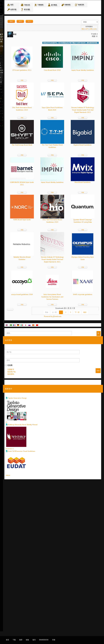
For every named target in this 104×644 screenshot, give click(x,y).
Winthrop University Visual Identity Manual (53, 579)
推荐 (21, 640)
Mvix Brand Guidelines (73, 258)
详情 (49, 81)
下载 (14, 640)
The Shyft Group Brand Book (49, 183)
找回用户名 (42, 526)
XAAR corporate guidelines (49, 445)
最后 (88, 463)
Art (37, 576)
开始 (49, 463)
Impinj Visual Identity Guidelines (49, 109)
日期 (90, 30)
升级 (54, 640)
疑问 (34, 640)
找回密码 (41, 528)
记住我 (39, 520)
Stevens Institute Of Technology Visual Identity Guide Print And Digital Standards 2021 (73, 148)
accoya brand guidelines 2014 (49, 408)
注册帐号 (41, 524)
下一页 (80, 463)
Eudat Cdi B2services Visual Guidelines (52, 606)
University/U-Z (40, 603)
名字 (86, 30)
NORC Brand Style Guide (49, 295)
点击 (94, 30)
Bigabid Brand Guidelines (49, 221)
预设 (83, 30)
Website (38, 630)
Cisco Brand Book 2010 (73, 71)
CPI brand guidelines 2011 (49, 71)
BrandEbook (44, 640)
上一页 (57, 463)
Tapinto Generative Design (48, 552)
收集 (27, 640)
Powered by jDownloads (68, 471)
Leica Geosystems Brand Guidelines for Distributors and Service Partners (73, 410)
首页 (7, 640)
